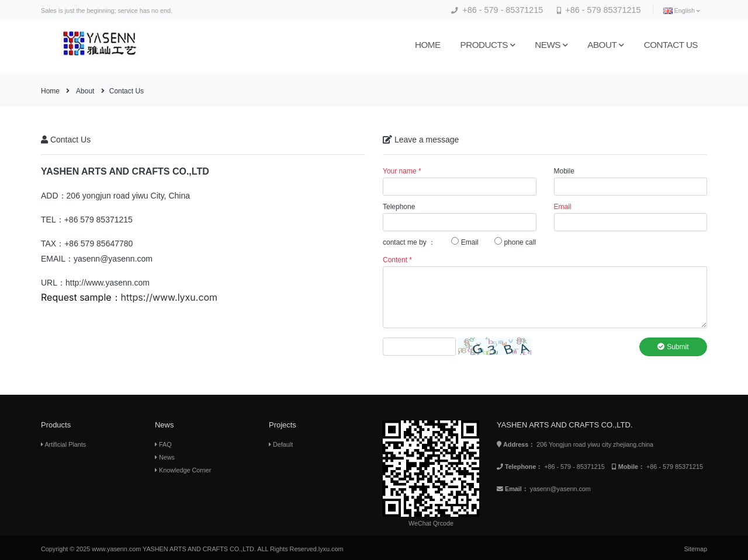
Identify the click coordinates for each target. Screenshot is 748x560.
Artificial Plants (63, 444)
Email (465, 242)
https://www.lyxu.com (169, 297)
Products (488, 45)
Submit (673, 347)
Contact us (671, 45)
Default (281, 444)
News (551, 45)
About (605, 45)
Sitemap (695, 549)
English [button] (681, 11)
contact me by (405, 242)
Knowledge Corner (183, 470)
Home (428, 45)
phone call (515, 242)
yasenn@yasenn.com (560, 489)
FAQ (163, 444)
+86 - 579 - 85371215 (497, 10)
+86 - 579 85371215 (599, 10)
